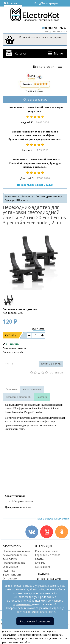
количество (38, 329)
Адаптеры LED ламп (15, 200)
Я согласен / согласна (35, 621)
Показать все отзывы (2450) (35, 185)
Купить (11, 335)
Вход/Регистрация (46, 3)
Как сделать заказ (47, 551)
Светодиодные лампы (48, 196)
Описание (11, 389)
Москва (10, 3)
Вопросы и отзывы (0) (18, 397)
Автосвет (27, 196)
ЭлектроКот (11, 196)
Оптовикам (10, 578)
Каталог (21, 53)
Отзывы (40, 563)
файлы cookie (36, 589)
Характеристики (32, 390)
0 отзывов (56, 373)
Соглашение (43, 567)
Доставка (42, 397)
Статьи (40, 559)
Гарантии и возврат (48, 555)
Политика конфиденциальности (35, 612)
